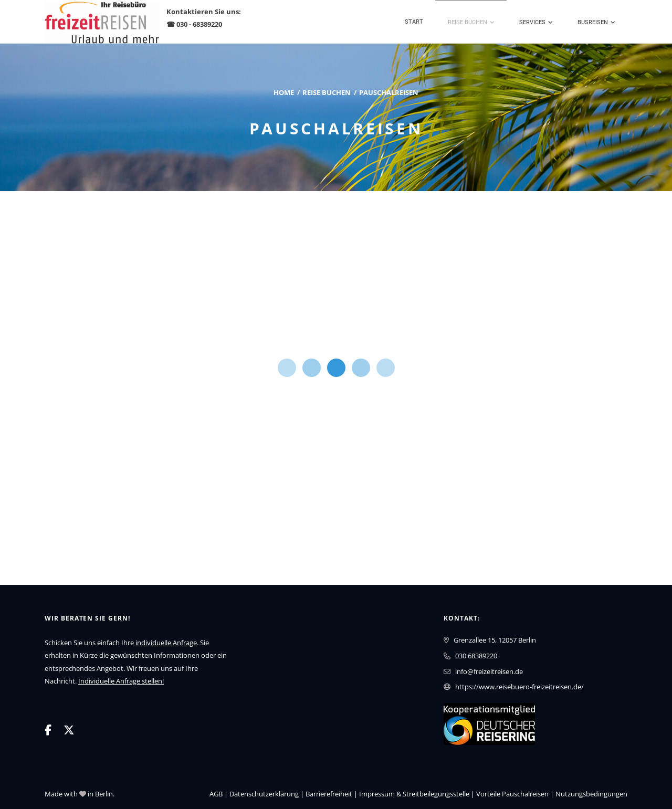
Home (284, 92)
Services (532, 22)
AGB (216, 794)
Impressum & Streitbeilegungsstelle (414, 794)
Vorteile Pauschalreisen (512, 794)
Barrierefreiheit (329, 794)
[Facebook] (48, 730)
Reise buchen (468, 22)
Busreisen (593, 22)
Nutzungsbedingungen (591, 794)
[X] (69, 730)
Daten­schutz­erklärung (264, 794)
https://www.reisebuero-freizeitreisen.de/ (519, 687)
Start (414, 22)
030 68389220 (476, 656)
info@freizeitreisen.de (489, 671)
